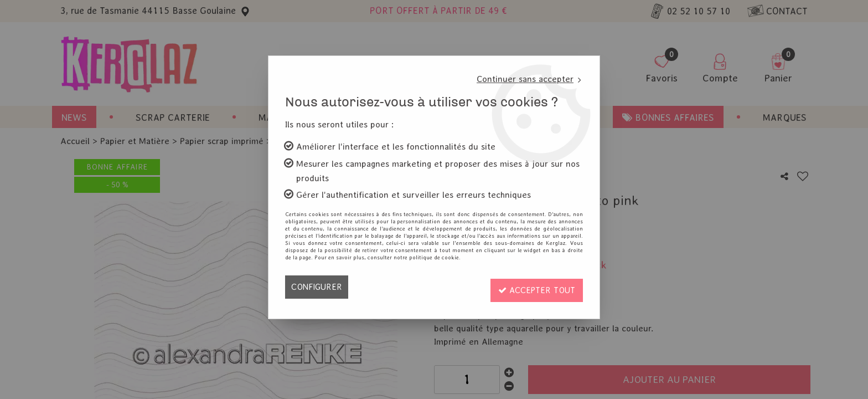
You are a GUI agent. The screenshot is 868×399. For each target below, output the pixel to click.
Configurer (317, 287)
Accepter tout (534, 287)
